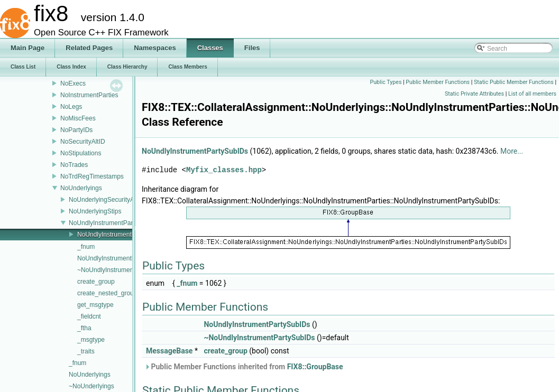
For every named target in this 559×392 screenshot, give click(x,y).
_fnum (86, 247)
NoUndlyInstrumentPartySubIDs (122, 235)
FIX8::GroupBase (315, 367)
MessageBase (169, 351)
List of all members (532, 94)
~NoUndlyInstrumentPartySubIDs (259, 338)
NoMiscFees (78, 118)
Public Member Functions (438, 82)
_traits (86, 351)
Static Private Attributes (474, 94)
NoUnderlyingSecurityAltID (106, 200)
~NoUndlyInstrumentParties (116, 270)
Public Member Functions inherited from (244, 367)
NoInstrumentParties (89, 95)
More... (512, 151)
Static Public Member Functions (514, 82)
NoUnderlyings (81, 188)
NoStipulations (81, 153)
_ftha (84, 328)
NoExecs (73, 83)
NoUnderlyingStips (95, 211)
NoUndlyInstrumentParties (106, 223)
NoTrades (74, 165)
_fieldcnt (89, 316)
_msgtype (91, 340)
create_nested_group (107, 293)
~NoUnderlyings (91, 386)
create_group (96, 282)
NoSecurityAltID (83, 142)
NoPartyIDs (76, 130)
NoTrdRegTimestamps (92, 176)
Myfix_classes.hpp (224, 170)
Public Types (386, 82)
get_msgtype (95, 305)
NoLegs (71, 107)
